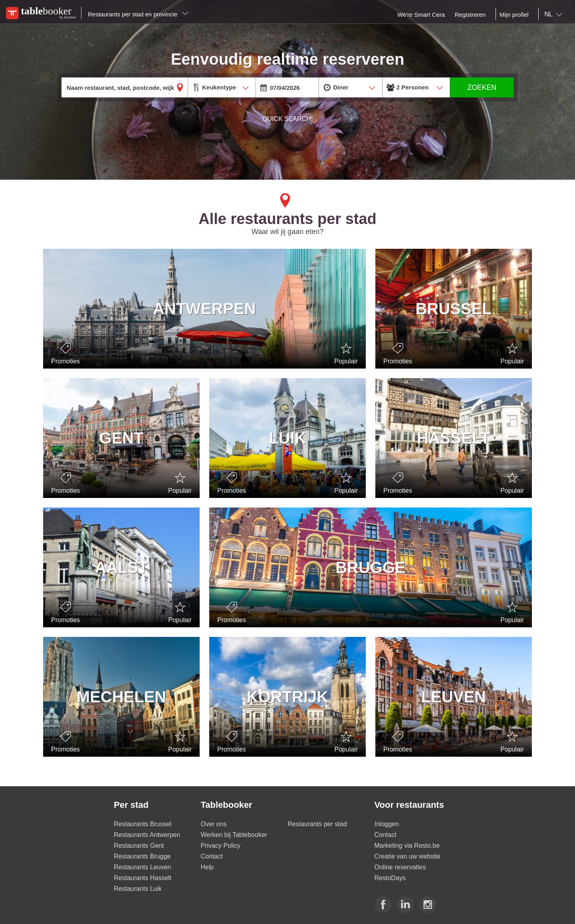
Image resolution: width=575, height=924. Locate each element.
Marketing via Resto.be (407, 846)
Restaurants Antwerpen (147, 835)
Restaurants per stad (317, 824)
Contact (212, 856)
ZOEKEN (482, 87)
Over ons (214, 824)
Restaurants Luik (138, 889)
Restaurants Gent (139, 846)
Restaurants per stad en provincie (138, 14)
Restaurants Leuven (142, 867)
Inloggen (387, 824)
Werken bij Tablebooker (234, 835)
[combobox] (555, 14)
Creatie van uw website (407, 856)
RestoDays (390, 878)
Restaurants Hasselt (143, 878)
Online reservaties (400, 867)
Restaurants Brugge (142, 856)
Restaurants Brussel (143, 824)
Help (207, 867)
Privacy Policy (221, 846)
